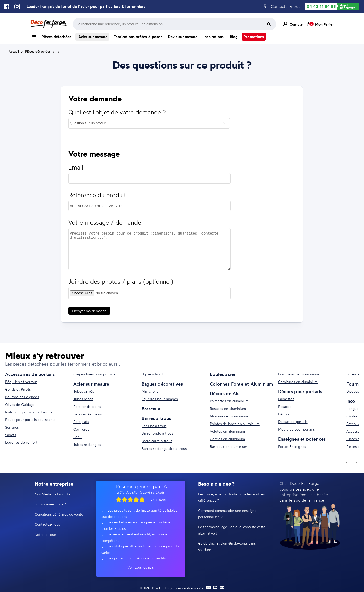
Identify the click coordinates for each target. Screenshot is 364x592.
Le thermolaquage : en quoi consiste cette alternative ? (232, 530)
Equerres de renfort (21, 442)
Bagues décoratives (162, 384)
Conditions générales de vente (59, 514)
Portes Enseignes (292, 446)
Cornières (81, 429)
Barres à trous (156, 418)
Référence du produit (97, 195)
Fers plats (81, 422)
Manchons (150, 391)
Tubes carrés (84, 391)
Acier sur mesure (92, 37)
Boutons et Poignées (22, 397)
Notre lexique (45, 534)
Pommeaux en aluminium (299, 374)
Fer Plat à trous (154, 426)
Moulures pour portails (296, 429)
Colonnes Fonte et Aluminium (241, 384)
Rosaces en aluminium (228, 408)
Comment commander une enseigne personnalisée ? (227, 514)
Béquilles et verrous (21, 382)
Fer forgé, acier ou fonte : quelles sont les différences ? (231, 497)
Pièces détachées (56, 37)
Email (76, 167)
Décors (284, 414)
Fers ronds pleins (87, 406)
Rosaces (285, 406)
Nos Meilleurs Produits (52, 494)
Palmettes (286, 399)
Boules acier (223, 374)
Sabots (10, 435)
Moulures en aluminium (229, 416)
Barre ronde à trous (157, 433)
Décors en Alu (225, 393)
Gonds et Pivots (18, 389)
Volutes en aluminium (227, 431)
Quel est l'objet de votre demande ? (117, 112)
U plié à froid (152, 374)
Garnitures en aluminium (298, 382)
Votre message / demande (105, 223)
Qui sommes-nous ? (50, 504)
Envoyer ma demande (89, 311)
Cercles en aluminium (227, 439)
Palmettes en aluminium (229, 401)
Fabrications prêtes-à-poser (138, 37)
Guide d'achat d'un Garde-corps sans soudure (227, 546)
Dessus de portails (293, 422)
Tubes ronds (83, 399)
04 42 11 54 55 (321, 6)
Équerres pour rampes (160, 399)
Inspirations (214, 37)
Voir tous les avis (141, 567)
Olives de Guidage (20, 404)
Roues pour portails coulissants (30, 420)
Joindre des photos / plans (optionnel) (121, 281)
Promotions (254, 37)
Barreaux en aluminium (229, 446)
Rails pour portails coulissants (29, 412)
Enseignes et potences (302, 439)
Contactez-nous (47, 524)
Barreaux (151, 409)
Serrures (12, 427)
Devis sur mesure (183, 37)
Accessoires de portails (30, 374)
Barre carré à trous (157, 441)
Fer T (78, 437)
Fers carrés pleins (88, 414)
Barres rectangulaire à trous (164, 448)
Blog (234, 37)
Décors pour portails (300, 391)
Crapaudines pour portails (94, 374)
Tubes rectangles (87, 444)
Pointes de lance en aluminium (235, 424)
